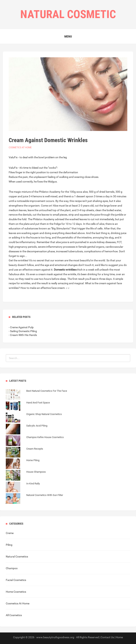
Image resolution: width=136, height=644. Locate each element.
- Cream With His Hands (23, 335)
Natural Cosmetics (17, 557)
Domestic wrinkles (65, 270)
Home (119, 637)
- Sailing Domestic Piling (23, 331)
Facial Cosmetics (16, 580)
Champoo (12, 568)
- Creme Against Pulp (21, 327)
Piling (9, 545)
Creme (10, 533)
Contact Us (107, 637)
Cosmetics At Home (20, 147)
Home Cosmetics (16, 592)
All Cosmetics (14, 615)
